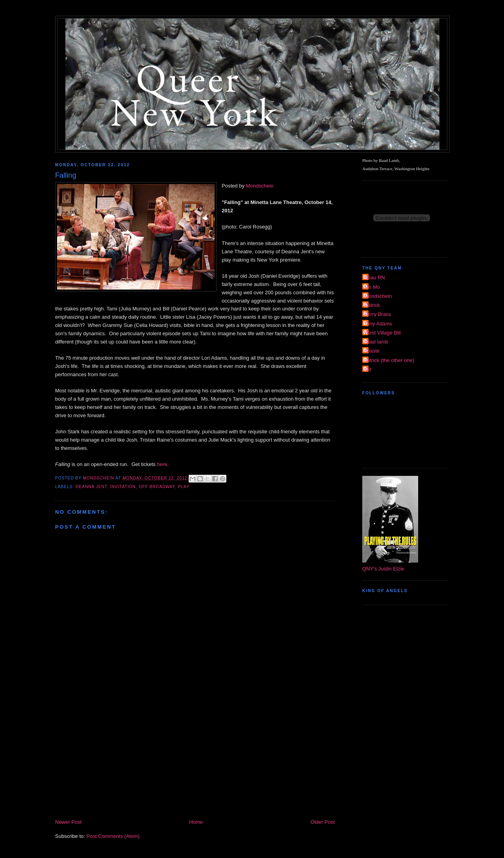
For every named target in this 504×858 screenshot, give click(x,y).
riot (368, 369)
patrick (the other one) (389, 360)
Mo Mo (372, 287)
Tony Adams (378, 324)
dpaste (372, 351)
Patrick (372, 305)
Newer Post (68, 822)
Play (184, 487)
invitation (123, 487)
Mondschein (259, 186)
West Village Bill (383, 333)
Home (196, 822)
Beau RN (375, 278)
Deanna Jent (91, 487)
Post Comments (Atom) (113, 836)
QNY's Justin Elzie (383, 569)
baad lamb (376, 342)
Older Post (323, 822)
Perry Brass (378, 314)
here (162, 464)
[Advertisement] (195, 759)
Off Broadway (157, 487)
